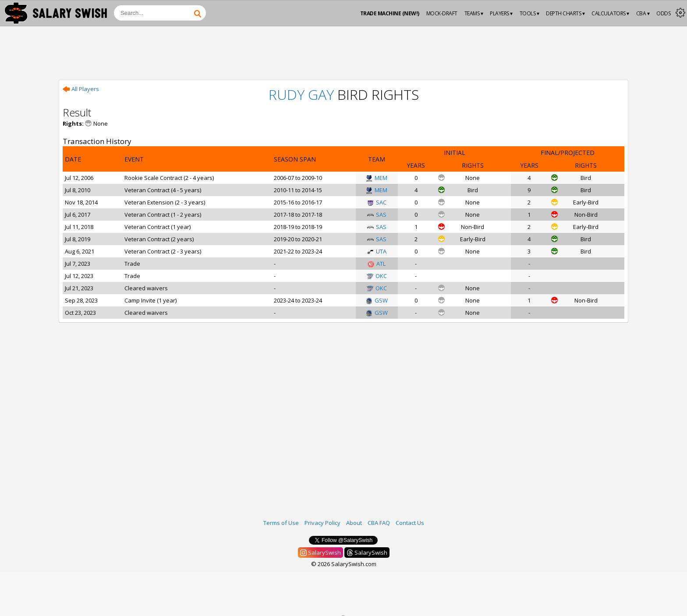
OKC (377, 276)
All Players (81, 89)
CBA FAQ (379, 523)
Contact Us (410, 523)
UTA (377, 251)
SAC (377, 202)
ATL (377, 264)
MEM (377, 178)
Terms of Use (281, 523)
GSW (377, 300)
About (354, 523)
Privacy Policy (322, 523)
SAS (377, 215)
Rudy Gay (301, 94)
